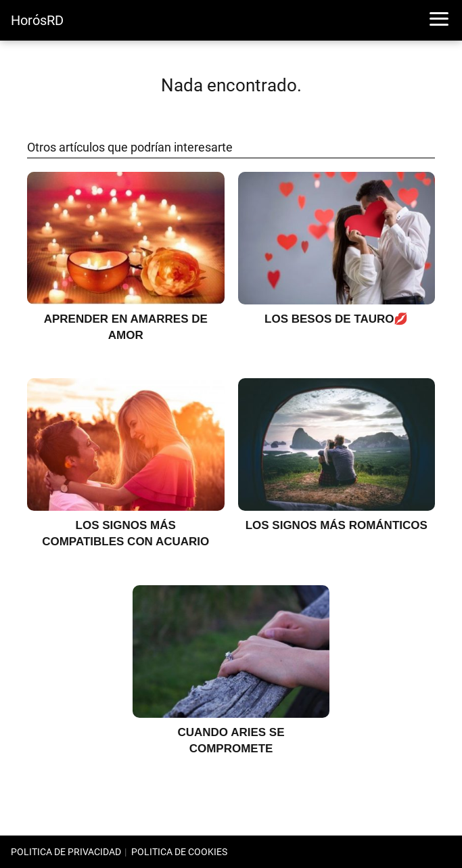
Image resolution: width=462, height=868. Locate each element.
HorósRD (37, 20)
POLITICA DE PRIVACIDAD (66, 852)
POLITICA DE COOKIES (179, 852)
